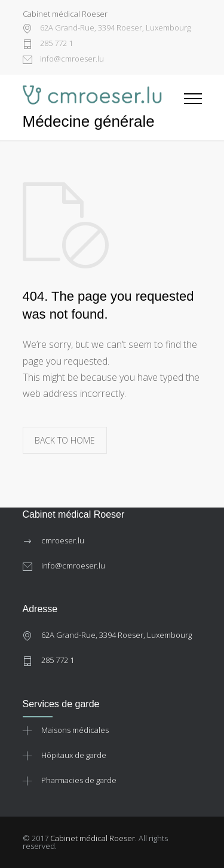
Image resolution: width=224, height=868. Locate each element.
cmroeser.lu (63, 540)
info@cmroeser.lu (71, 59)
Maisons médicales (75, 730)
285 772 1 (56, 44)
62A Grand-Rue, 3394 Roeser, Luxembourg (114, 28)
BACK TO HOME (65, 440)
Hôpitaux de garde (74, 755)
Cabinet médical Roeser (93, 838)
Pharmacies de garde (79, 780)
